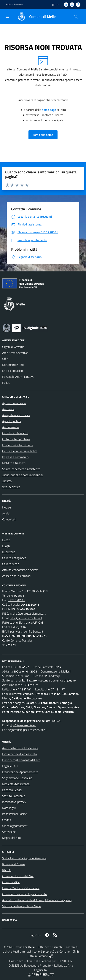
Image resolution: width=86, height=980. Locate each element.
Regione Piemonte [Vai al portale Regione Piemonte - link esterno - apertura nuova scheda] (14, 4)
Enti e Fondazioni (13, 371)
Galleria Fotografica (14, 558)
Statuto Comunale (14, 796)
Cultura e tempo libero (16, 439)
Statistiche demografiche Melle (21, 906)
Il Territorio (9, 552)
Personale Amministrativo (18, 377)
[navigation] (7, 16)
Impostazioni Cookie (15, 814)
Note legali (9, 808)
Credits (7, 820)
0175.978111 (16, 600)
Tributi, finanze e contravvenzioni (22, 475)
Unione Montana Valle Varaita (21, 888)
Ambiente (8, 409)
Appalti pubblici (12, 421)
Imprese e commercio (15, 457)
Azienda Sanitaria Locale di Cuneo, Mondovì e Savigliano (37, 900)
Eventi (6, 540)
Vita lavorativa (11, 487)
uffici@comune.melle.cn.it (26, 618)
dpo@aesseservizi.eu (23, 725)
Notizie (7, 507)
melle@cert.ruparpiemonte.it (28, 613)
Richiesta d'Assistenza (16, 784)
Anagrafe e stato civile (16, 415)
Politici (6, 383)
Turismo (7, 481)
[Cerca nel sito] (76, 17)
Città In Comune (38, 956)
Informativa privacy (14, 802)
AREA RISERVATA (41, 974)
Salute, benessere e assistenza (21, 469)
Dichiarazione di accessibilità (20, 754)
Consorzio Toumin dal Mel (18, 876)
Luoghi (6, 546)
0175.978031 (16, 596)
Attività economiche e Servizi (20, 570)
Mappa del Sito (11, 838)
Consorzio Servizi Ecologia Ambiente (24, 894)
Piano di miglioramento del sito (21, 760)
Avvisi (6, 513)
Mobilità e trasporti (14, 463)
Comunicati (9, 519)
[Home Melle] (35, 17)
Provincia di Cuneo (13, 864)
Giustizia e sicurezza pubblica (20, 451)
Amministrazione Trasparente (20, 748)
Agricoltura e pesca (14, 403)
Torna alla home (43, 135)
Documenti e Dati (13, 365)
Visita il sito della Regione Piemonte (24, 858)
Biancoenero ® (32, 965)
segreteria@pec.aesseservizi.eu (27, 730)
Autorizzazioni (11, 427)
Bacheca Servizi (12, 790)
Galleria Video (11, 564)
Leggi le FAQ (10, 766)
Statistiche (9, 832)
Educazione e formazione (18, 445)
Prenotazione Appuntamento (20, 772)
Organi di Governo (13, 347)
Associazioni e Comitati (16, 576)
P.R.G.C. (7, 870)
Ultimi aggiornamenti (15, 826)
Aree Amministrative (15, 353)
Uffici (5, 359)
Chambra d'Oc (11, 882)
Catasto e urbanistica (15, 433)
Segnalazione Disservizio (17, 778)
